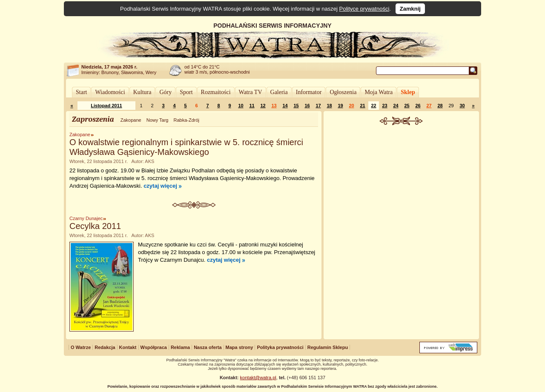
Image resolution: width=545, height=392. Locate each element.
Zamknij (410, 9)
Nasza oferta (208, 347)
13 (274, 106)
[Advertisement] (402, 189)
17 (318, 106)
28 (440, 106)
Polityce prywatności (364, 9)
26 (418, 106)
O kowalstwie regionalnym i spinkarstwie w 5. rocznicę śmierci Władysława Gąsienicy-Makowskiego (186, 147)
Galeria (279, 92)
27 (429, 106)
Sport (186, 92)
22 (373, 106)
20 (351, 106)
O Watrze (81, 347)
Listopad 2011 (106, 106)
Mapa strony (240, 347)
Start (81, 92)
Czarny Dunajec (86, 218)
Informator (309, 92)
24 (396, 106)
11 (252, 106)
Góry (165, 92)
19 (340, 106)
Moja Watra (379, 92)
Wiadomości (110, 92)
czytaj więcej (160, 186)
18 (329, 106)
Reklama (180, 347)
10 (241, 106)
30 (462, 106)
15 (296, 106)
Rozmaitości (216, 92)
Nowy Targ (158, 120)
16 (307, 106)
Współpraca (154, 347)
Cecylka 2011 (95, 226)
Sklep (408, 92)
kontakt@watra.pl (258, 378)
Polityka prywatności (280, 347)
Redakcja (105, 347)
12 (263, 106)
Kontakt (128, 347)
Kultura (142, 92)
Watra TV (251, 92)
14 (285, 106)
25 (407, 106)
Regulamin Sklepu (328, 347)
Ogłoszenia (343, 92)
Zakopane (131, 120)
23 (384, 106)
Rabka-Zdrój (186, 120)
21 (362, 106)
